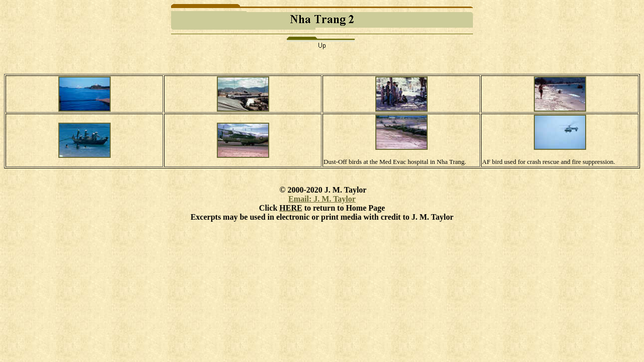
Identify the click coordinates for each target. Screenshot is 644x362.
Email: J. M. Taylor (322, 199)
